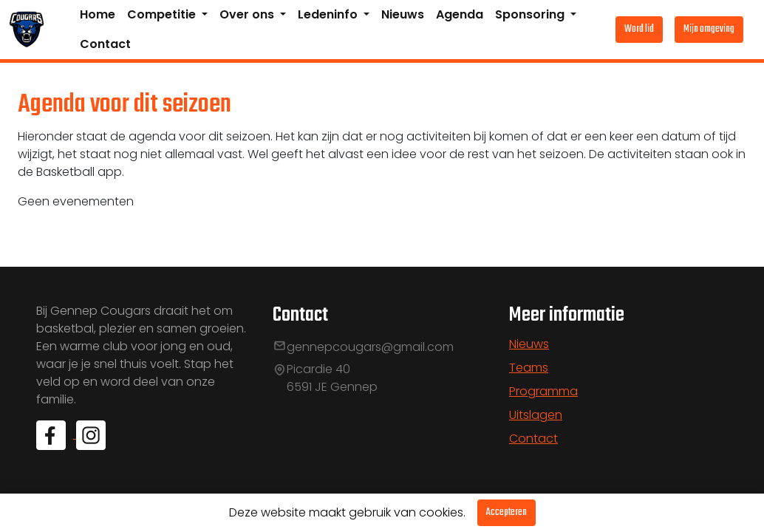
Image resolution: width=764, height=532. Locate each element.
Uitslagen (536, 415)
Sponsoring (531, 14)
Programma (543, 391)
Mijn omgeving (709, 29)
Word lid (639, 29)
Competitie (163, 14)
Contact (105, 44)
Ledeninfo (329, 14)
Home (98, 14)
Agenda (460, 14)
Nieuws (403, 14)
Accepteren (507, 512)
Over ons (248, 14)
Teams (529, 368)
